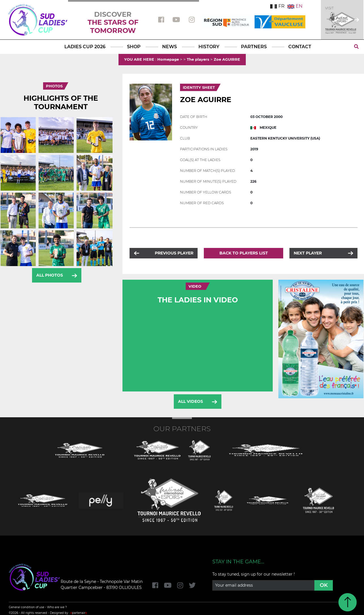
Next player (308, 253)
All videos (191, 401)
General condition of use (27, 607)
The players (198, 59)
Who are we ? (57, 607)
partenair (79, 613)
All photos (50, 275)
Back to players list (244, 253)
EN (295, 6)
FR (277, 6)
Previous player (174, 253)
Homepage (168, 59)
